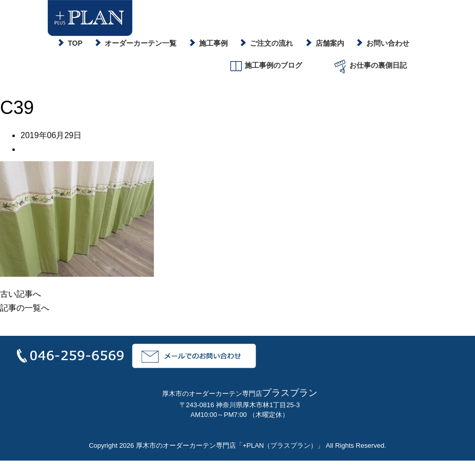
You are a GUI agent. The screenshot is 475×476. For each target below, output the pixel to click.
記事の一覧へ (25, 308)
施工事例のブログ (265, 66)
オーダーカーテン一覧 (141, 43)
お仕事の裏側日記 (370, 66)
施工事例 (213, 43)
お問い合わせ (388, 43)
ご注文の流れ (271, 43)
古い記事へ (21, 294)
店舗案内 (330, 43)
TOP (75, 43)
